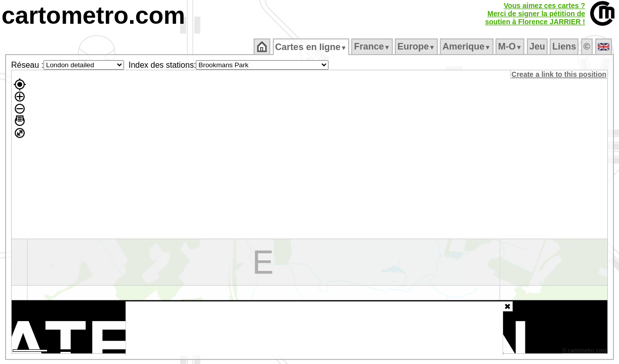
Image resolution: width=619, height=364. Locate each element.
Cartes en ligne (312, 47)
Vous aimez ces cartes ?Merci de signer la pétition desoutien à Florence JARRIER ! (535, 14)
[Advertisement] (314, 329)
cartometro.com (93, 15)
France (373, 47)
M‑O (511, 47)
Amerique (467, 47)
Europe (417, 47)
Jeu (538, 47)
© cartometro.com (585, 352)
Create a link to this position (560, 74)
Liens (565, 47)
